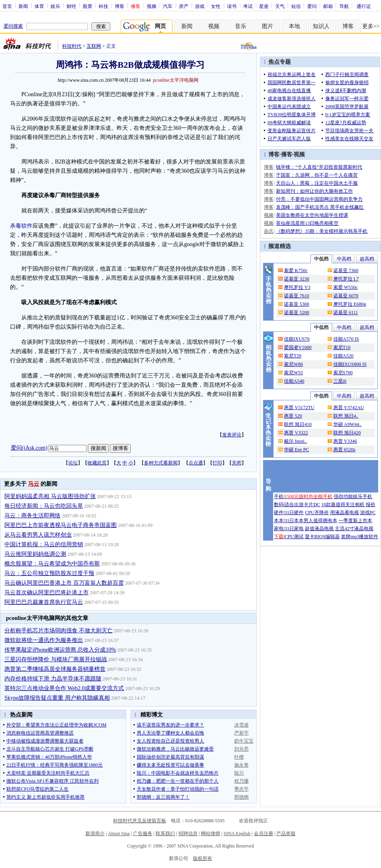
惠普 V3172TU (299, 408)
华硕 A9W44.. (348, 424)
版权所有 (203, 858)
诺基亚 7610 (297, 296)
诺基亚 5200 (297, 313)
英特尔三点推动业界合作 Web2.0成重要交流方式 (64, 688)
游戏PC (368, 513)
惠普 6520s (345, 450)
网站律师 (211, 834)
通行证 (364, 6)
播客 (287, 154)
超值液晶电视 (319, 529)
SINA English (237, 834)
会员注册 (263, 834)
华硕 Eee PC (297, 450)
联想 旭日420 (347, 433)
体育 (39, 6)
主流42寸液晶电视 (354, 529)
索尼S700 (343, 373)
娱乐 (55, 6)
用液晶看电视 (345, 513)
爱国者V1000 (298, 347)
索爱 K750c (296, 270)
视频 (152, 6)
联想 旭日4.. (346, 416)
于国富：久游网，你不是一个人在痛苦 (317, 175)
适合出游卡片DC (302, 505)
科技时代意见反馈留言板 (140, 821)
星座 (264, 6)
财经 (71, 6)
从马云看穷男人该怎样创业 (38, 535)
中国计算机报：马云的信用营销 (44, 544)
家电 (279, 529)
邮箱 (328, 6)
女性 (216, 6)
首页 (7, 6)
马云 (34, 484)
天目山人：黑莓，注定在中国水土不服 (317, 183)
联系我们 (165, 834)
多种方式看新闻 (161, 463)
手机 (279, 497)
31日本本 (294, 521)
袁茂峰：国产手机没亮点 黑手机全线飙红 (320, 207)
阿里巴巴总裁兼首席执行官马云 (44, 602)
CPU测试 (294, 537)
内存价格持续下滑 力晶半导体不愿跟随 (53, 679)
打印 (217, 463)
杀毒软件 (21, 226)
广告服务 (143, 834)
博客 (120, 6)
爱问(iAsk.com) (29, 448)
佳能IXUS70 (297, 339)
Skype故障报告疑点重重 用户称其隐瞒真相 (57, 698)
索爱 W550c (346, 287)
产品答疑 (286, 834)
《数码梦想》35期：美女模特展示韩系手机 (322, 231)
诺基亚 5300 (297, 304)
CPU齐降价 (317, 513)
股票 (87, 6)
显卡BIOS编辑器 (322, 537)
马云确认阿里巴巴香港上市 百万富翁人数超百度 (64, 583)
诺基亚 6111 (346, 313)
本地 (294, 26)
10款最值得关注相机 (343, 505)
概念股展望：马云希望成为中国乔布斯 (52, 564)
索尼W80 (293, 364)
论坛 (73, 463)
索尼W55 (293, 373)
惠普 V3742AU (349, 408)
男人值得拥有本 (320, 521)
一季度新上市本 (355, 521)
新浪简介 (95, 834)
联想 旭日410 (298, 424)
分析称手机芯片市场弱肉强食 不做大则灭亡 (59, 631)
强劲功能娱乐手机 (353, 497)
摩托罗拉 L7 (346, 279)
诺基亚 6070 (346, 296)
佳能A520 (344, 356)
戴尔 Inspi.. (295, 441)
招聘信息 (188, 834)
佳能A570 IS (346, 339)
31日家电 (294, 529)
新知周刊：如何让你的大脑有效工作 (314, 191)
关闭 (237, 463)
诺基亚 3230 (297, 279)
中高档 (344, 259)
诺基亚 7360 (346, 270)
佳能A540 (294, 381)
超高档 (367, 259)
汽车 (168, 6)
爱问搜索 (13, 26)
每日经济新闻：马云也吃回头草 (44, 506)
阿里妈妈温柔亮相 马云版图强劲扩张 (50, 496)
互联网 (94, 46)
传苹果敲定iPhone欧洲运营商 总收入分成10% (60, 650)
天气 (280, 6)
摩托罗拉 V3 (297, 287)
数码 (279, 505)
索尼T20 (293, 356)
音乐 (241, 26)
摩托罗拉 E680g (350, 304)
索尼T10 (342, 347)
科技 (103, 6)
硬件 (279, 513)
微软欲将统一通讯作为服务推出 (44, 640)
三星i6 (340, 381)
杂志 (269, 231)
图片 (268, 26)
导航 (344, 6)
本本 (279, 521)
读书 (232, 6)
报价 (371, 505)
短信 (296, 6)
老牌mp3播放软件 (360, 537)
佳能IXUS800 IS (350, 364)
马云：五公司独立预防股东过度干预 (49, 573)
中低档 (321, 259)
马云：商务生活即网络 (32, 516)
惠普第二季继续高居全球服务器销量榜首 (55, 669)
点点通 (196, 463)
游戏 (200, 6)
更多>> (371, 26)
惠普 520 (293, 416)
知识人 (321, 26)
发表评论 (232, 435)
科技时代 (72, 46)
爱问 (312, 6)
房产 (184, 6)
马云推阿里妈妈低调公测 (35, 554)
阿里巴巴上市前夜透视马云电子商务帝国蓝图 (61, 525)
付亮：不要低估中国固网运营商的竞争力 (319, 199)
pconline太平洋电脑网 (176, 80)
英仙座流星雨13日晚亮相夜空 (307, 223)
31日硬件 (294, 513)
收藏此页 (97, 463)
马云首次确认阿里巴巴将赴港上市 (47, 592)
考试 (248, 6)
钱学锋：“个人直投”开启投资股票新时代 (319, 167)
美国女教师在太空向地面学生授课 (312, 215)
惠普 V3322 (296, 433)
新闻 (23, 6)
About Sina (119, 834)
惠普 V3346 (345, 441)
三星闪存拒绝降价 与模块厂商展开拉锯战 (56, 659)
